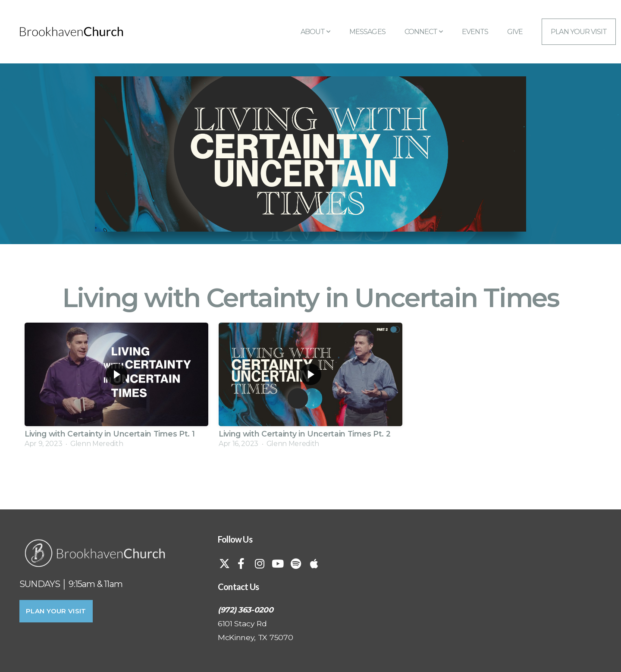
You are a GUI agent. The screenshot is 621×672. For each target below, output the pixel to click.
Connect (424, 32)
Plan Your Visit (579, 32)
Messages (367, 32)
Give (515, 32)
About (315, 32)
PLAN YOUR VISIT (56, 611)
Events (475, 32)
